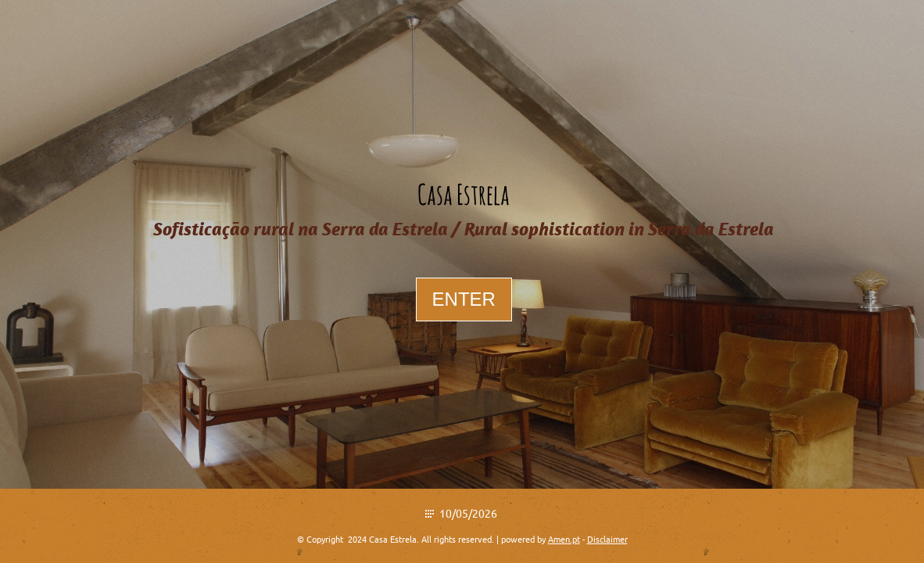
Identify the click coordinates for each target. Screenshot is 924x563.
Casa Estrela (464, 194)
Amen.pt (564, 540)
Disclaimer (607, 540)
